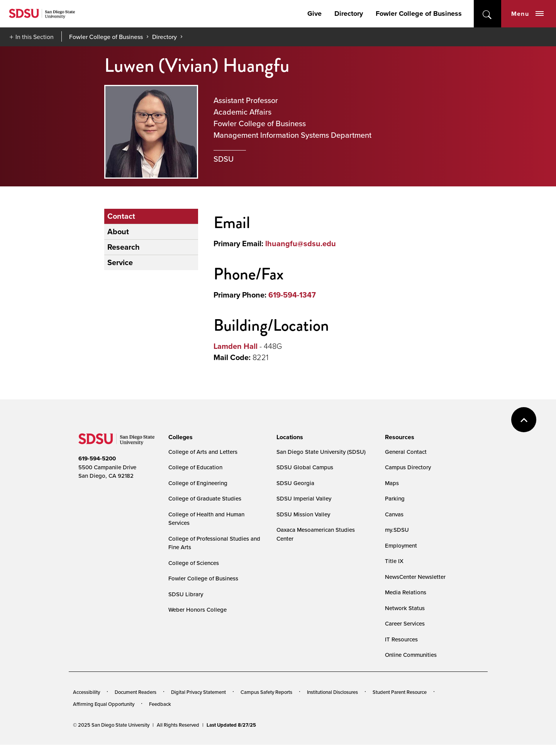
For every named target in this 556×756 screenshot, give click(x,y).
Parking (395, 498)
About (118, 232)
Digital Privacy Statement (198, 692)
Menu (527, 14)
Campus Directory (408, 467)
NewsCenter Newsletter (415, 577)
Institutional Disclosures (332, 692)
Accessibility (86, 692)
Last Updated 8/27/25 (231, 725)
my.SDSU (397, 530)
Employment (401, 545)
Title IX (394, 561)
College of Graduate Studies (205, 498)
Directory (349, 14)
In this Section (35, 37)
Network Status (405, 608)
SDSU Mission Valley (303, 514)
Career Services (405, 623)
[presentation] (179, 437)
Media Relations (406, 592)
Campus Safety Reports (266, 692)
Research (124, 247)
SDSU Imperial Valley (304, 498)
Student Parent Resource (400, 692)
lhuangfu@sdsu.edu (301, 244)
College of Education (195, 467)
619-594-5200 (97, 458)
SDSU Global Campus (305, 467)
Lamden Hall (236, 346)
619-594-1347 (292, 295)
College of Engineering (198, 483)
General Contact (406, 452)
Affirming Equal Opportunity (104, 704)
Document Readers (136, 692)
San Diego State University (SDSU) (321, 452)
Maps (392, 483)
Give (314, 14)
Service (120, 262)
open (487, 14)
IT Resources (401, 639)
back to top (524, 420)
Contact (121, 216)
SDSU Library (186, 594)
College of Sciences (194, 563)
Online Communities (411, 655)
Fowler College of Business (419, 14)
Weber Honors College (197, 610)
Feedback (160, 704)
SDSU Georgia (295, 483)
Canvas (394, 514)
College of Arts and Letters (203, 452)
